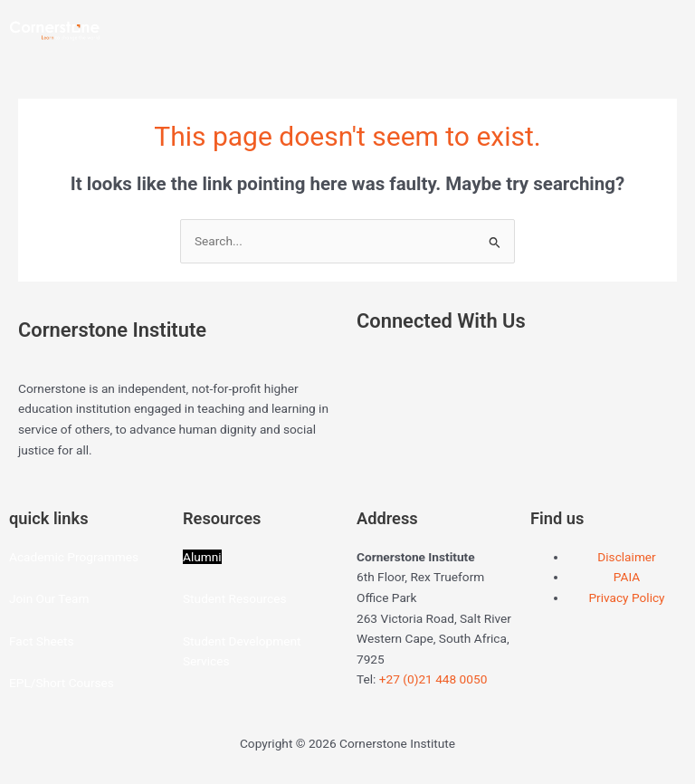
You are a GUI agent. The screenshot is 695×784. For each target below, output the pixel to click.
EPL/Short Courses (62, 683)
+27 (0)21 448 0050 (433, 679)
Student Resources (235, 598)
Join (23, 598)
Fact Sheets (41, 641)
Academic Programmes (74, 557)
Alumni (202, 557)
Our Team (63, 598)
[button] (521, 20)
